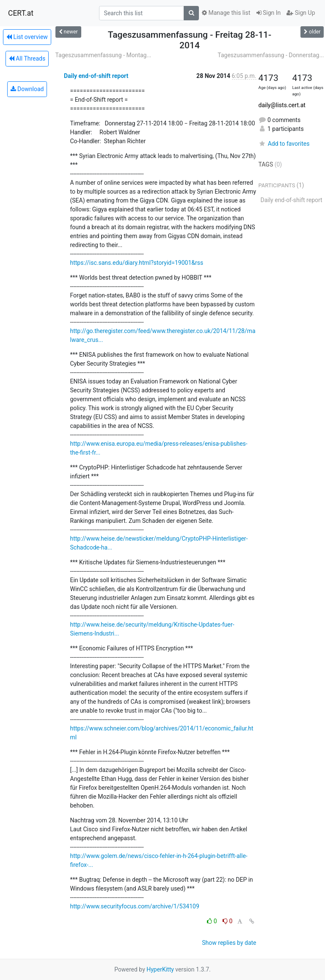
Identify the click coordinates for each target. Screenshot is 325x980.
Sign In (269, 13)
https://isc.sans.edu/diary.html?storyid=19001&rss (137, 263)
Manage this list (226, 13)
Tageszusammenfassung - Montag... (103, 55)
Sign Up (301, 13)
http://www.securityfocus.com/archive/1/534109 (135, 906)
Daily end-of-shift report (96, 76)
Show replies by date (229, 943)
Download (27, 89)
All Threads (27, 58)
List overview (27, 37)
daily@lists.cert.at (282, 105)
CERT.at (21, 13)
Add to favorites (284, 144)
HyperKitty (160, 969)
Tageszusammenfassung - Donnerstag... (271, 55)
